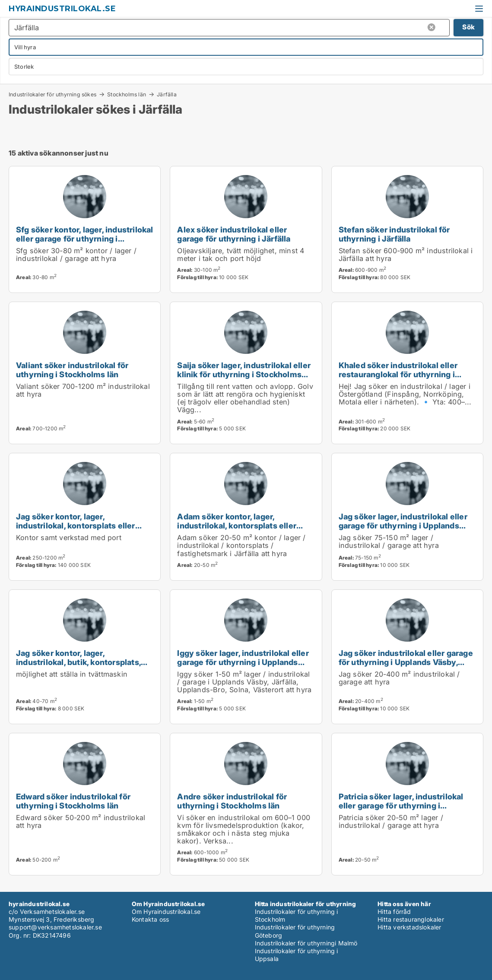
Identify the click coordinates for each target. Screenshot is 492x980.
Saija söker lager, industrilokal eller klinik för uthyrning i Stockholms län (244, 374)
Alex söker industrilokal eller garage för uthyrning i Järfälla (234, 234)
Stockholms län (127, 94)
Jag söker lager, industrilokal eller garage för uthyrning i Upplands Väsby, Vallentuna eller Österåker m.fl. (403, 530)
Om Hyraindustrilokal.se (166, 912)
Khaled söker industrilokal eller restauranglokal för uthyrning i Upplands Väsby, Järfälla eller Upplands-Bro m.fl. (398, 379)
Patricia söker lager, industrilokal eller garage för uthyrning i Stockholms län (401, 805)
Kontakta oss (150, 919)
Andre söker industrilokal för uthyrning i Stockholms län (232, 801)
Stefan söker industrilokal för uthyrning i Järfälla (394, 234)
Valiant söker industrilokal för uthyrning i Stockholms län (72, 370)
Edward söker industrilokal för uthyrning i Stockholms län (73, 801)
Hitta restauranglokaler (411, 919)
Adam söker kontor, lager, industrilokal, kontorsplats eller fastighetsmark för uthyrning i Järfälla (237, 530)
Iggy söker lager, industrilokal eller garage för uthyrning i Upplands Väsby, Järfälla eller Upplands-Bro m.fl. (243, 667)
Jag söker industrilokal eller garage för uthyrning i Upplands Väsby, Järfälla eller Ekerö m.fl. (406, 662)
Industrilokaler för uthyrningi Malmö (306, 943)
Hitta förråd (394, 912)
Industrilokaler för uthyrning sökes (52, 94)
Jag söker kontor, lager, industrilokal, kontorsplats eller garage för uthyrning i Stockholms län (81, 530)
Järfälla (167, 95)
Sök (468, 27)
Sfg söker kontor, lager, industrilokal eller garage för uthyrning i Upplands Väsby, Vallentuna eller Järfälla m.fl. (85, 243)
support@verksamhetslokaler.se (55, 927)
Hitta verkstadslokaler (409, 927)
